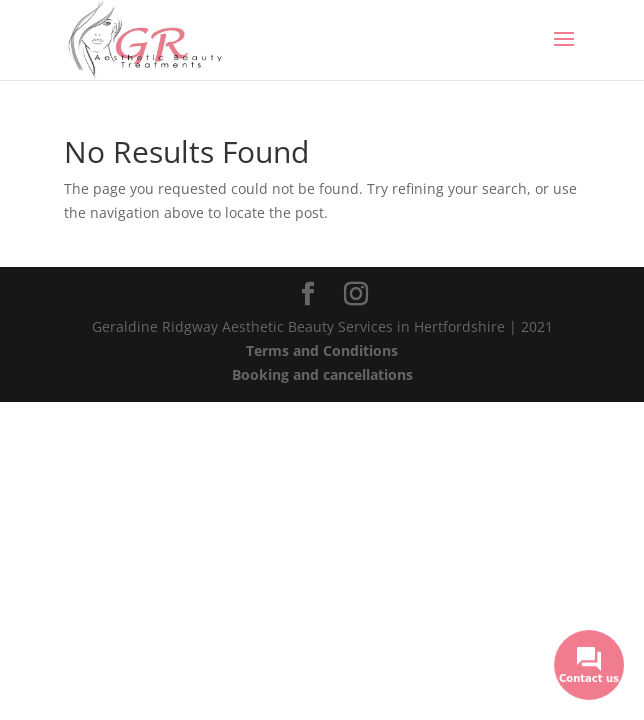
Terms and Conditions (322, 350)
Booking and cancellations (322, 374)
